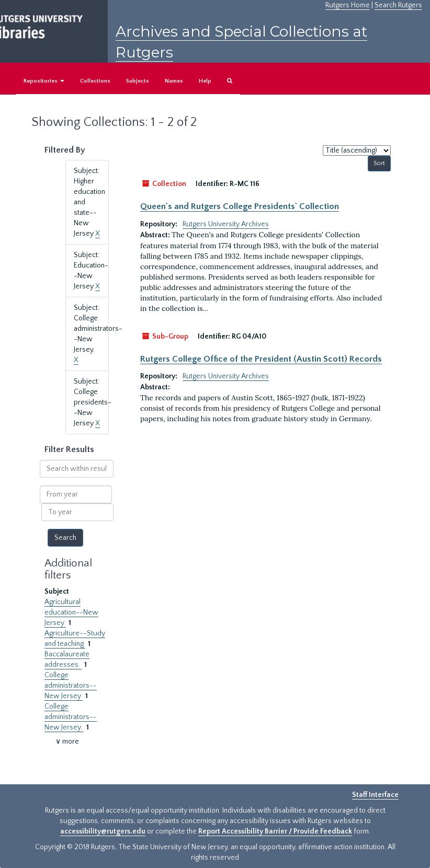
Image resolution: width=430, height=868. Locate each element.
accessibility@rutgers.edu (103, 831)
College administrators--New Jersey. (71, 717)
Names (174, 81)
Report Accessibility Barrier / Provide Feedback (275, 831)
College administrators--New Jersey (71, 686)
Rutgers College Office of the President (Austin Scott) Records (261, 359)
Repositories (44, 81)
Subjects (138, 81)
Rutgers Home (348, 5)
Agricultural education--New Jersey (71, 612)
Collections (95, 81)
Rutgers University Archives (226, 224)
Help (205, 81)
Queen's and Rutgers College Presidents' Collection (240, 206)
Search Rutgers (398, 5)
